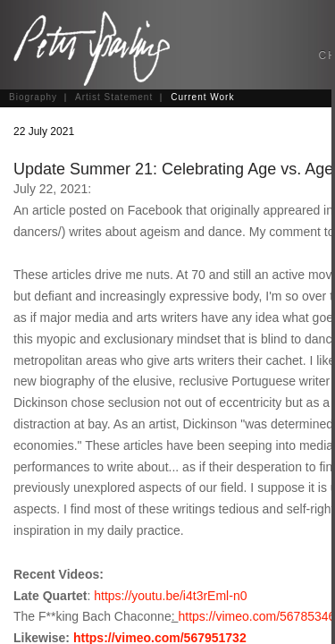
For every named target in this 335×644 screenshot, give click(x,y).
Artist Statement (114, 97)
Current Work (202, 97)
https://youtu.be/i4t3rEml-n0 (170, 596)
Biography (33, 97)
